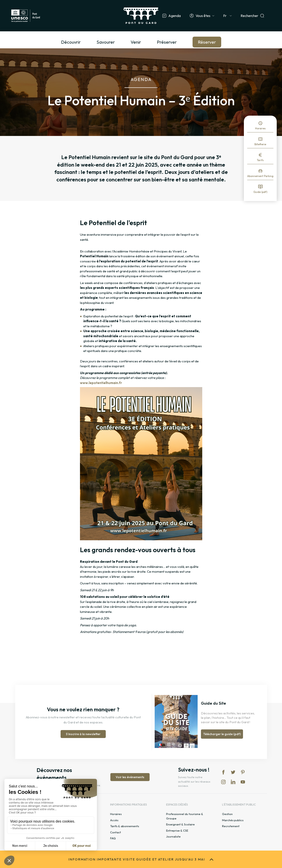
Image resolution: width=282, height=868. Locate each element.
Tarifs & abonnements (125, 826)
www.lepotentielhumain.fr (101, 383)
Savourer (106, 42)
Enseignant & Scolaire (180, 824)
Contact (116, 832)
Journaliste (173, 836)
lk (233, 782)
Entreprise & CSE (177, 830)
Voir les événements (130, 777)
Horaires (260, 128)
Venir (136, 42)
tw (233, 772)
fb (223, 772)
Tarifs (260, 160)
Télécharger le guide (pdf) (222, 734)
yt (243, 782)
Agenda (174, 16)
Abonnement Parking (260, 176)
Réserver (207, 42)
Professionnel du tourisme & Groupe (185, 816)
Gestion (227, 814)
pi (243, 772)
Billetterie (260, 144)
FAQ (113, 838)
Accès (114, 820)
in (223, 782)
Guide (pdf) (260, 192)
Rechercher (249, 16)
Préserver (167, 42)
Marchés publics (233, 820)
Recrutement (231, 826)
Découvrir (71, 42)
